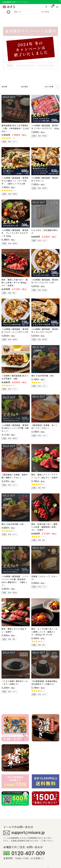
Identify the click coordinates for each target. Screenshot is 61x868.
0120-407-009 (24, 853)
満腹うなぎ (18, 12)
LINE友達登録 (6, 2)
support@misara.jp (24, 833)
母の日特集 (45, 12)
